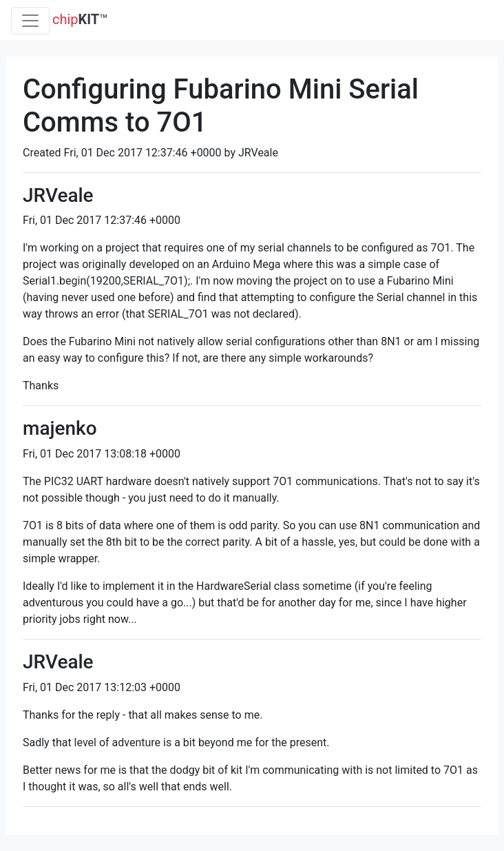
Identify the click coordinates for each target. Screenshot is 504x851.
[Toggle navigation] (30, 21)
